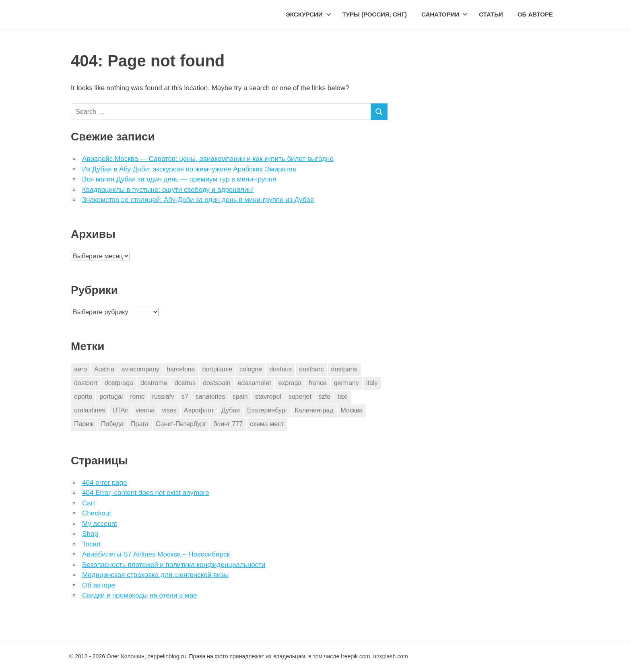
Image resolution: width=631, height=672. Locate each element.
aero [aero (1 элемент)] (80, 369)
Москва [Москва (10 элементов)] (352, 410)
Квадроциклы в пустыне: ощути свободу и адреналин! (168, 190)
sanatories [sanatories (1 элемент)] (210, 397)
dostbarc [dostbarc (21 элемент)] (311, 369)
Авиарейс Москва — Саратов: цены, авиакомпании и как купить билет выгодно (208, 159)
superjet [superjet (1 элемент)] (300, 397)
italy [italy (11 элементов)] (372, 383)
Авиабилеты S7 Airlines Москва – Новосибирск (156, 554)
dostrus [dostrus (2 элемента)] (185, 383)
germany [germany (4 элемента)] (346, 383)
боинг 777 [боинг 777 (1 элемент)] (228, 424)
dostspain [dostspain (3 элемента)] (217, 383)
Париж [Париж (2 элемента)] (84, 424)
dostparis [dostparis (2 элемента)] (344, 369)
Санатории (444, 14)
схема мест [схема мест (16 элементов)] (267, 424)
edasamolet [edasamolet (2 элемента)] (255, 383)
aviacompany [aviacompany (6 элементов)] (140, 369)
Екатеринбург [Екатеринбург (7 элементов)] (267, 410)
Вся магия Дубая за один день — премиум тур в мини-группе (179, 179)
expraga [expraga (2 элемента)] (290, 383)
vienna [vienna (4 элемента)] (145, 410)
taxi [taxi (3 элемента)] (343, 397)
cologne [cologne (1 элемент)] (251, 369)
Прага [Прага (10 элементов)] (140, 424)
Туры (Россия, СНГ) (375, 14)
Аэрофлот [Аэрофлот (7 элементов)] (199, 410)
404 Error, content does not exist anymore (146, 493)
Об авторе (535, 14)
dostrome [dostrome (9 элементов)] (154, 383)
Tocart (91, 544)
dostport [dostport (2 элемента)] (86, 383)
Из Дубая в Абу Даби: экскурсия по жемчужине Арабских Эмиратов (189, 169)
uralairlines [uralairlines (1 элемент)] (90, 410)
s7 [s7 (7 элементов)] (185, 397)
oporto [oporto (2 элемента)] (83, 397)
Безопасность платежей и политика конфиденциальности (174, 565)
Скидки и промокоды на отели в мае (139, 595)
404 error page (105, 483)
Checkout (97, 513)
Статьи (491, 14)
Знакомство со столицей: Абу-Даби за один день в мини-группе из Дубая (198, 200)
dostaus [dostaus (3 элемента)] (280, 369)
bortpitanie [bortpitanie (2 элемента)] (217, 369)
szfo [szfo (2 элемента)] (325, 397)
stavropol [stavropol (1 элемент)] (268, 397)
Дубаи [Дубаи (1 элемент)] (231, 410)
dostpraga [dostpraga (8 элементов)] (119, 383)
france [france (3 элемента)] (318, 383)
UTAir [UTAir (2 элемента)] (120, 410)
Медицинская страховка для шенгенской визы (155, 575)
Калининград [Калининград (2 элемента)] (314, 410)
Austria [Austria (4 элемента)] (104, 369)
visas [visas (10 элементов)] (169, 410)
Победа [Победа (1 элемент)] (112, 424)
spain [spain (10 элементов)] (240, 397)
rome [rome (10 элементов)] (137, 397)
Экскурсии (308, 14)
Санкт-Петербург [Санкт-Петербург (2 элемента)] (181, 424)
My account (100, 524)
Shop (90, 534)
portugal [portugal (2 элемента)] (111, 397)
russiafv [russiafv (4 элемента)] (163, 397)
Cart (89, 503)
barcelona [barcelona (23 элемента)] (181, 369)
